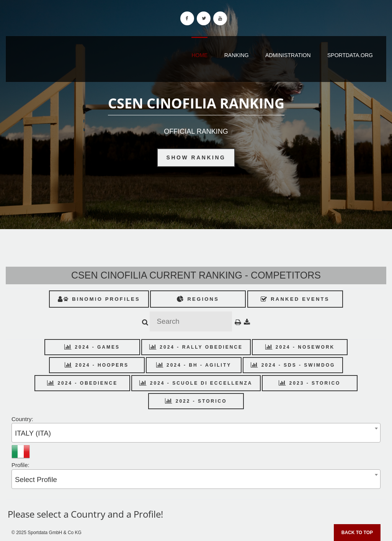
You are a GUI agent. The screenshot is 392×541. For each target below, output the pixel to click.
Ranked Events (295, 299)
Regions (198, 299)
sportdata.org (350, 55)
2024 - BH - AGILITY (194, 365)
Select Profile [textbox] (36, 480)
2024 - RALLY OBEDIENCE (196, 347)
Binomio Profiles (99, 299)
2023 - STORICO (310, 383)
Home (199, 55)
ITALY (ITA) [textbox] (33, 433)
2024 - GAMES (92, 347)
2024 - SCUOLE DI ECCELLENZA (196, 383)
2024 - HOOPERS (97, 365)
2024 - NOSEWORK (300, 347)
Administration (288, 55)
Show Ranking (196, 157)
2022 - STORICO (196, 401)
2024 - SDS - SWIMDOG (293, 365)
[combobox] (196, 433)
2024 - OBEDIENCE (82, 383)
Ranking (237, 55)
